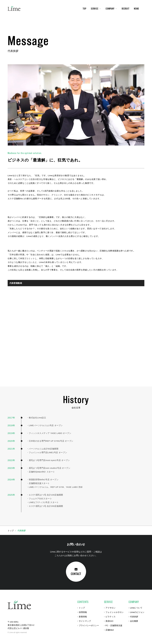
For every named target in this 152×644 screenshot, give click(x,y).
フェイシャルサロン (115, 612)
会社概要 (134, 621)
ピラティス (111, 617)
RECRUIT (125, 9)
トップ (82, 608)
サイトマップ (85, 621)
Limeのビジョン (137, 612)
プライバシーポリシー (89, 625)
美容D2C (110, 621)
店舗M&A (110, 630)
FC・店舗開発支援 (114, 625)
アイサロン (111, 608)
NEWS (136, 9)
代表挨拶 (134, 617)
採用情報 (83, 612)
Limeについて (136, 608)
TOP (84, 9)
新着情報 (83, 617)
